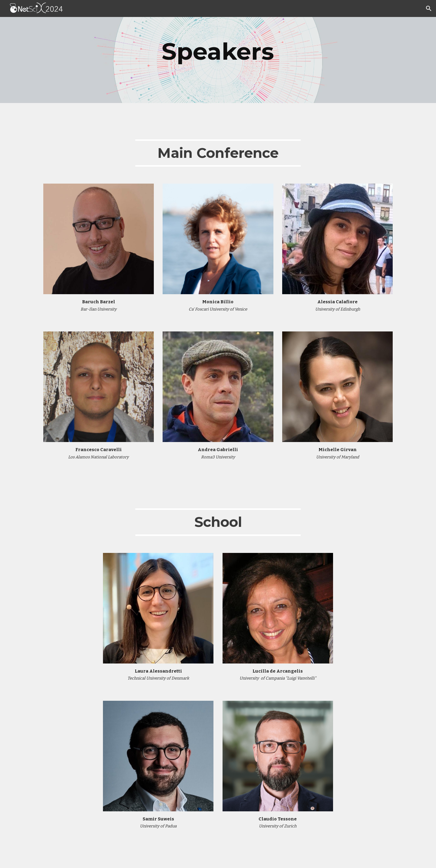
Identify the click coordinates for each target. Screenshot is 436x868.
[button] (429, 8)
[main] (218, 52)
